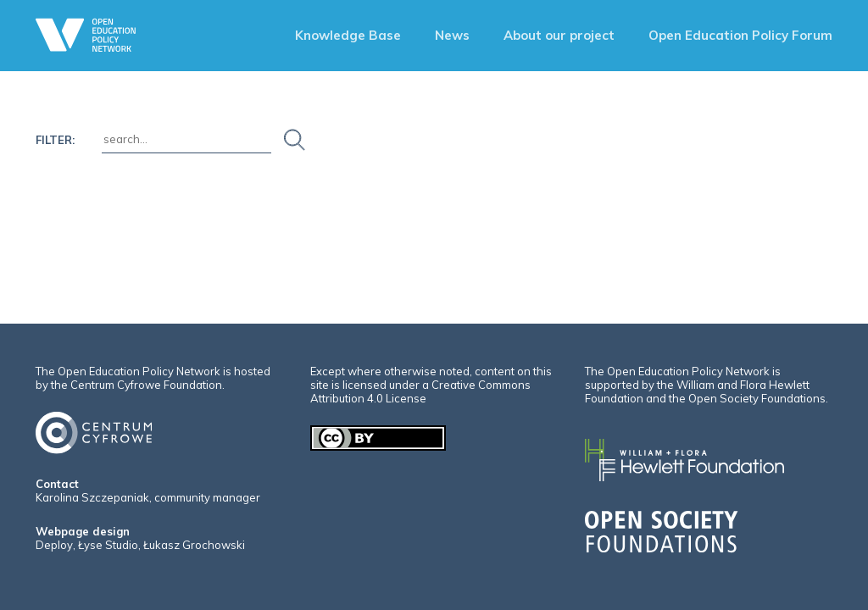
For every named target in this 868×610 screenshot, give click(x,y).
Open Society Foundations (757, 398)
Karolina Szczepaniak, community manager (148, 497)
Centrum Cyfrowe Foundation (146, 385)
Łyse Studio (108, 545)
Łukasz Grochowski (194, 545)
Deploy (54, 545)
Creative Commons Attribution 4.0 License (420, 391)
